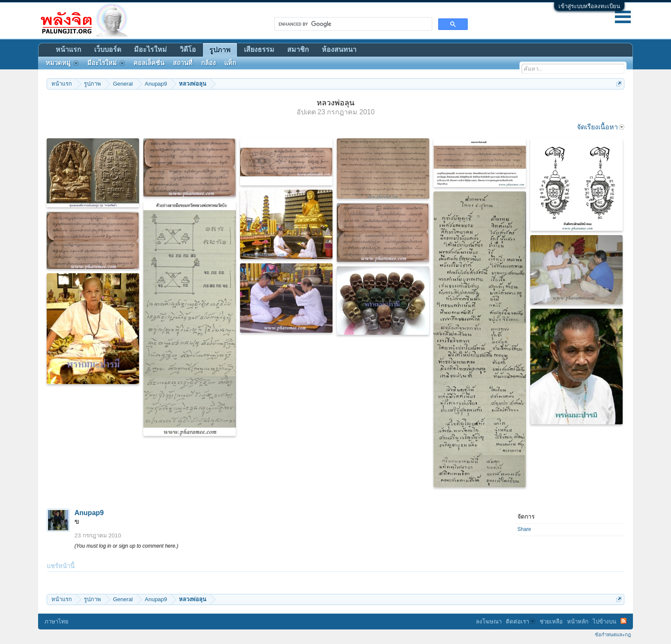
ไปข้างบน (604, 622)
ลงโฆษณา (489, 622)
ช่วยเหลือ (551, 622)
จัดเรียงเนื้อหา (601, 127)
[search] (352, 24)
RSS (623, 621)
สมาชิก (298, 49)
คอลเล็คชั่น (149, 63)
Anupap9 (89, 513)
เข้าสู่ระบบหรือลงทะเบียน (589, 6)
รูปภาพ (220, 50)
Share (524, 529)
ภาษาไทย (56, 622)
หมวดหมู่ (62, 63)
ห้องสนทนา (339, 49)
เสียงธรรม (259, 49)
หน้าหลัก (578, 622)
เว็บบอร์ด (108, 49)
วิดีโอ (188, 49)
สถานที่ (183, 63)
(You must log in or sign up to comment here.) (126, 546)
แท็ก (230, 63)
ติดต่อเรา (521, 622)
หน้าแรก (68, 49)
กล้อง (208, 63)
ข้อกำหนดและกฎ (613, 635)
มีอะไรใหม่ (150, 49)
